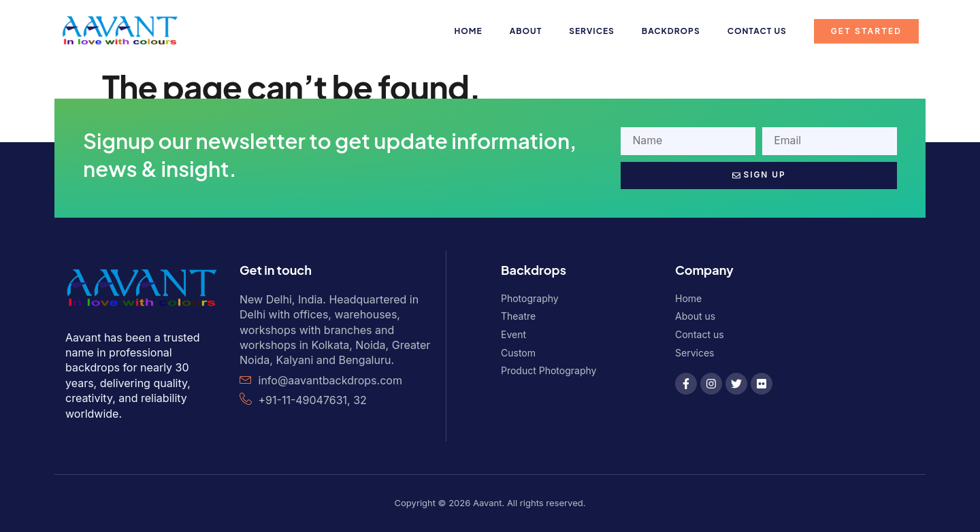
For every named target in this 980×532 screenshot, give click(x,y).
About (526, 31)
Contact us (757, 31)
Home (469, 31)
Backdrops (671, 31)
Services (592, 31)
